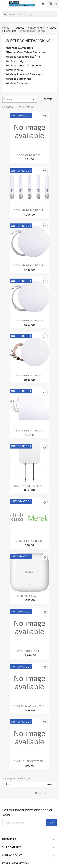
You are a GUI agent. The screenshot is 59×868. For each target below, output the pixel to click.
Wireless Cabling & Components (25, 66)
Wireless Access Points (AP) (23, 57)
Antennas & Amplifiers (19, 48)
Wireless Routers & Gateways (24, 74)
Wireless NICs (14, 70)
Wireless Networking (28, 41)
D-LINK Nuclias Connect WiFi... (29, 706)
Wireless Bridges (16, 61)
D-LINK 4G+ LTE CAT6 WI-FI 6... (29, 761)
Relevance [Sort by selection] (20, 99)
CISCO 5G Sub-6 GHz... (30, 651)
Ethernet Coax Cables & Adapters (26, 52)
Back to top (44, 793)
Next (51, 785)
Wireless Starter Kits (18, 79)
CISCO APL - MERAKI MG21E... (30, 486)
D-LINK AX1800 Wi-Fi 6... (30, 596)
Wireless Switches (17, 83)
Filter (48, 99)
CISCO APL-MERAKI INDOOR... (29, 210)
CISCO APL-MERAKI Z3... (30, 155)
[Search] (29, 14)
